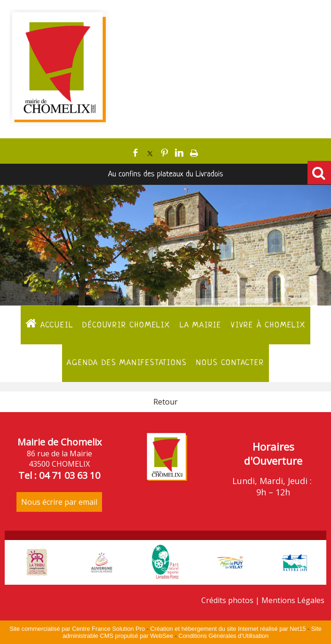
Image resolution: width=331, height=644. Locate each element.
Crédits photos (227, 600)
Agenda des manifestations (127, 363)
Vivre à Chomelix (268, 325)
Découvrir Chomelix (126, 325)
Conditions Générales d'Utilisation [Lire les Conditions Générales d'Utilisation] (223, 636)
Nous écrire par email (59, 502)
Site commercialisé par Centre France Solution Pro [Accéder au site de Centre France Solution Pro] (77, 629)
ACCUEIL (49, 324)
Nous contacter (230, 363)
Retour (165, 402)
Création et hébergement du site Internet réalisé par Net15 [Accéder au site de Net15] (228, 629)
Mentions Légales (293, 600)
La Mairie (201, 325)
